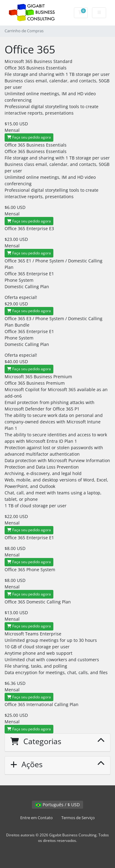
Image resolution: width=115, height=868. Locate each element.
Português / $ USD (57, 805)
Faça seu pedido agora (29, 137)
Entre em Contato (36, 818)
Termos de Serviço (78, 818)
